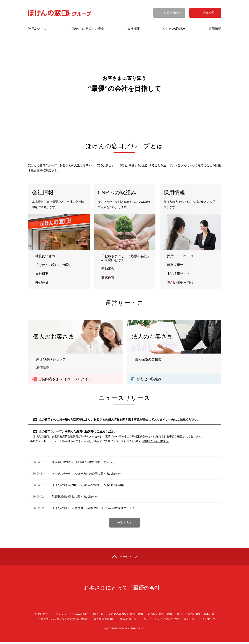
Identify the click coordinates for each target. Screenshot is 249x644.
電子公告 (193, 621)
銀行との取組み (150, 379)
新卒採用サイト (179, 265)
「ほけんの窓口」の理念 (54, 265)
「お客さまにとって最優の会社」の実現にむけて (127, 258)
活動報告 (109, 269)
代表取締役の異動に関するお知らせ (75, 497)
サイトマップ (212, 621)
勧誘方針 (96, 616)
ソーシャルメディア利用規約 (164, 621)
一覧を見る (125, 523)
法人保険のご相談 (148, 360)
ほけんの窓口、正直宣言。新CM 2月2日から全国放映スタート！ (93, 509)
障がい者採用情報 (181, 283)
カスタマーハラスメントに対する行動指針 (59, 621)
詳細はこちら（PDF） (156, 442)
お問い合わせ (172, 14)
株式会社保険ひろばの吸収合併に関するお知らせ (83, 462)
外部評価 (43, 283)
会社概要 (43, 274)
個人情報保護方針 (103, 621)
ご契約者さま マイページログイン (67, 379)
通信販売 (43, 368)
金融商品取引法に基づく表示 (125, 616)
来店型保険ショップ (51, 360)
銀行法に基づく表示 (162, 616)
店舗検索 (208, 14)
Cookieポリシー (130, 621)
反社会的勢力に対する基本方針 (200, 616)
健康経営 (109, 278)
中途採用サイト (179, 274)
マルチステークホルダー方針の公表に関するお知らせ (86, 474)
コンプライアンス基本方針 (68, 616)
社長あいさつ (46, 256)
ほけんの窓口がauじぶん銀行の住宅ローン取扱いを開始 (88, 485)
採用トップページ (181, 256)
